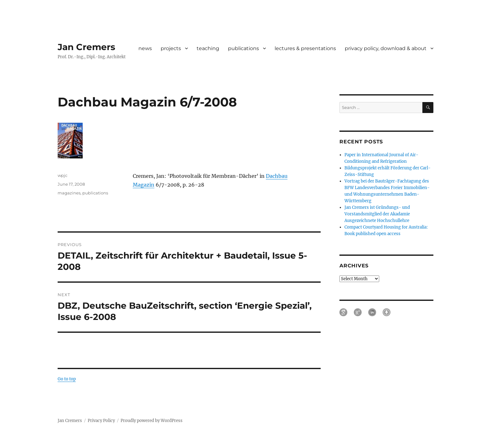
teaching (208, 48)
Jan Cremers (86, 47)
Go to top (67, 379)
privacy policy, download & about (386, 48)
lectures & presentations (305, 48)
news (145, 48)
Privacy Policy (101, 421)
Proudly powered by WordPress (152, 421)
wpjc (62, 175)
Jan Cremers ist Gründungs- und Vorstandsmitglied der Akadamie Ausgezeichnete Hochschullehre (377, 214)
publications (243, 48)
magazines (69, 193)
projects (171, 48)
